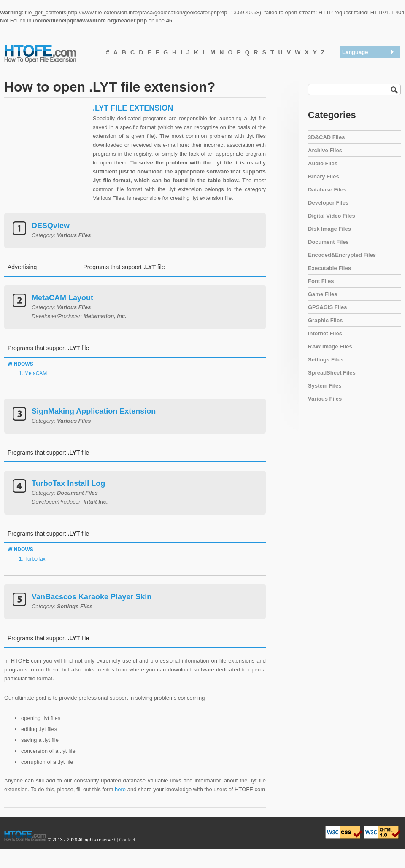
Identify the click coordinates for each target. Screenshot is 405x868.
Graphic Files (325, 320)
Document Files (328, 242)
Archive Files (325, 150)
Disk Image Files (329, 229)
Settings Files (326, 360)
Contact (127, 840)
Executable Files (329, 268)
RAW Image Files (330, 346)
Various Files (325, 399)
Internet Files (325, 333)
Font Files (321, 281)
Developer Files (328, 203)
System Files (325, 386)
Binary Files (324, 177)
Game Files (323, 294)
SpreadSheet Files (332, 373)
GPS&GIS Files (327, 307)
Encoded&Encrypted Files (342, 255)
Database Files (327, 190)
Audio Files (323, 163)
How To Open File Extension (50, 53)
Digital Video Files (332, 216)
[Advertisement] (46, 156)
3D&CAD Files (326, 137)
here (120, 789)
